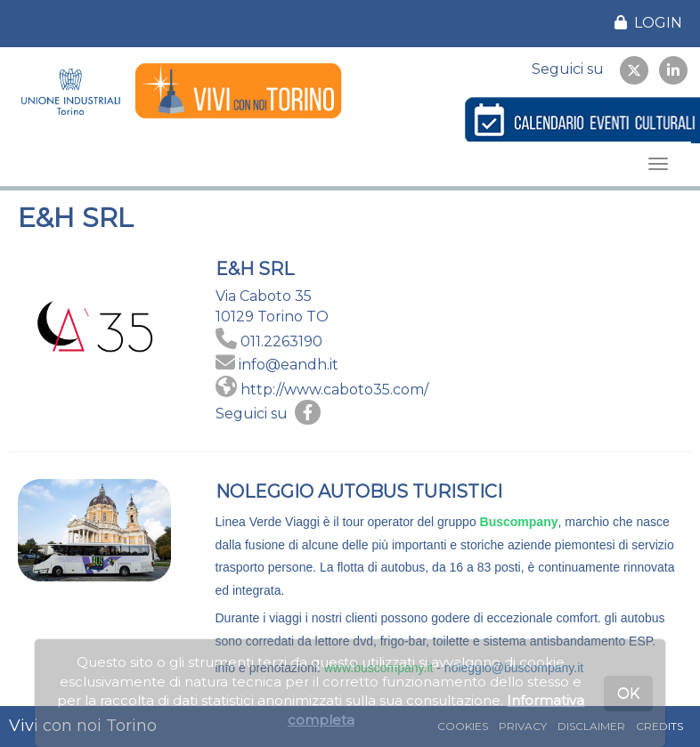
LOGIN (648, 23)
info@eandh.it (289, 365)
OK (628, 693)
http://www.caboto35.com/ (334, 390)
